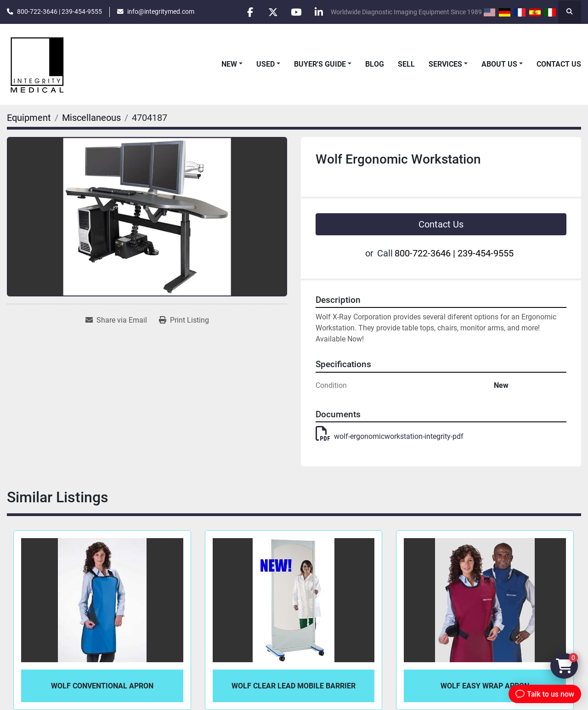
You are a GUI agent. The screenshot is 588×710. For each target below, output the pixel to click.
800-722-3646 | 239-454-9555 (59, 11)
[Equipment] (29, 118)
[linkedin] (319, 12)
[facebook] (249, 12)
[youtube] (295, 12)
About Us (499, 64)
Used (266, 64)
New (229, 64)
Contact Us (559, 64)
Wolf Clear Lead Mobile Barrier (294, 686)
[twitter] (272, 12)
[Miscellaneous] (91, 118)
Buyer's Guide (320, 64)
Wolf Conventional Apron (102, 686)
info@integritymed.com (161, 11)
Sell (406, 64)
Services (445, 64)
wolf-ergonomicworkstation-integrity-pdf (390, 436)
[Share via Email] (116, 320)
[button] (232, 64)
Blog (375, 64)
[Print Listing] (184, 320)
